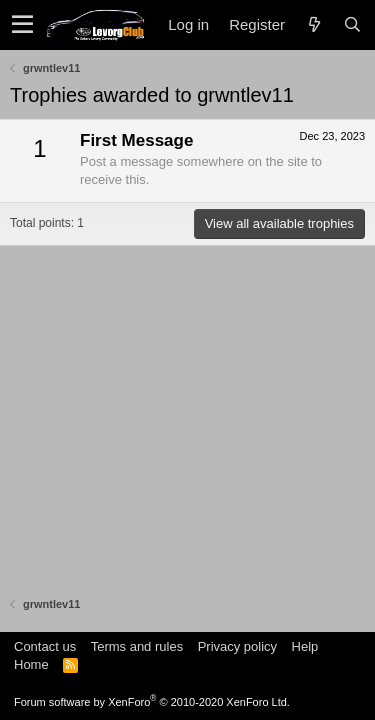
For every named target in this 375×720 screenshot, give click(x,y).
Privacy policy (237, 646)
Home (31, 664)
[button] (22, 25)
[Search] (352, 24)
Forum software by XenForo (152, 702)
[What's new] (314, 24)
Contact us (45, 646)
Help (305, 646)
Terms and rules (137, 646)
